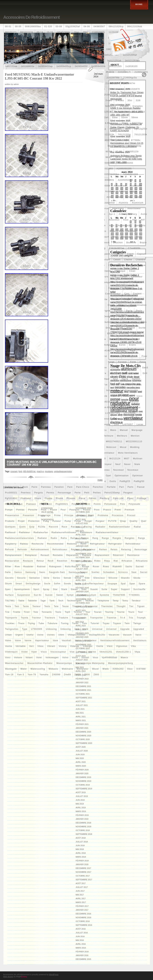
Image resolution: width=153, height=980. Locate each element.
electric (137, 333)
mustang (49, 471)
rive (17, 567)
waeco (124, 658)
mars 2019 (81, 811)
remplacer (31, 555)
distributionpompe (109, 322)
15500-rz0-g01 (32, 44)
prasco (107, 510)
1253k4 (33, 38)
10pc (86, 32)
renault (45, 555)
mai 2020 (80, 758)
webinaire (67, 669)
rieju (107, 561)
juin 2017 (80, 891)
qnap (123, 521)
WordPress (54, 974)
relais (114, 550)
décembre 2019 (83, 777)
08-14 (40, 32)
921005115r (132, 152)
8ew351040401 (116, 146)
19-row (65, 49)
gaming (115, 368)
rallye (74, 538)
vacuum (127, 635)
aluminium (138, 203)
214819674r (129, 83)
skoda (137, 578)
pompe (9, 510)
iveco (140, 396)
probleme (103, 515)
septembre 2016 (84, 925)
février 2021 (82, 724)
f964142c (106, 351)
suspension (24, 595)
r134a (42, 527)
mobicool (111, 447)
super (114, 589)
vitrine (92, 652)
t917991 (10, 601)
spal (123, 584)
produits (10, 521)
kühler (117, 407)
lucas (140, 424)
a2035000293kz (110, 174)
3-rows (120, 100)
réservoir (118, 555)
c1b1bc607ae (117, 248)
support (125, 589)
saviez (72, 572)
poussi (87, 510)
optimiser (138, 476)
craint (111, 305)
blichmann (127, 237)
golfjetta (123, 373)
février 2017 (82, 906)
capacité (119, 254)
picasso (71, 498)
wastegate (11, 669)
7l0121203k (141, 135)
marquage (137, 430)
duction (131, 328)
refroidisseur (60, 550)
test (17, 606)
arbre (122, 214)
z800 (87, 675)
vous (96, 658)
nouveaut (119, 470)
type (25, 629)
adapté (133, 191)
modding (135, 447)
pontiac (21, 510)
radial (137, 527)
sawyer (84, 572)
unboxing (66, 629)
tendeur (136, 601)
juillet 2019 (82, 796)
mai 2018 (80, 849)
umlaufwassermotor (63, 471)
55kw (115, 117)
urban (9, 635)
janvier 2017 (82, 910)
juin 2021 (80, 709)
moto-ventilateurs (128, 453)
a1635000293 (125, 163)
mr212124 (115, 459)
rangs (142, 538)
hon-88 (127, 385)
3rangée (124, 106)
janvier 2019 (82, 819)
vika (133, 646)
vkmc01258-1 (123, 652)
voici (8, 658)
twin (127, 623)
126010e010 (47, 38)
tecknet (90, 601)
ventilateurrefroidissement (115, 640)
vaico (138, 635)
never (127, 464)
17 (141, 230)
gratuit (135, 373)
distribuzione (130, 322)
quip (32, 527)
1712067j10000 (14, 49)
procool (131, 515)
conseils (130, 288)
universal (97, 629)
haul (107, 379)
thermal (77, 606)
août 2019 (81, 792)
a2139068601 (107, 180)
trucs (21, 623)
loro (117, 424)
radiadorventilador (120, 527)
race (64, 527)
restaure (28, 561)
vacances (114, 635)
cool (127, 294)
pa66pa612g (12, 487)
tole (36, 612)
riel (116, 561)
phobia (49, 498)
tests (47, 606)
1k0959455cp (64, 66)
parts (130, 487)
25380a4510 (128, 95)
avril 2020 (81, 762)
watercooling (38, 669)
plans (8, 504)
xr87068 (141, 669)
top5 (68, 612)
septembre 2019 (84, 789)
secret (144, 572)
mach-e (40, 471)
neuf (118, 464)
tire (7, 612)
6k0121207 (116, 129)
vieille (100, 646)
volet (39, 658)
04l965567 (99, 27)
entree (113, 339)
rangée (117, 538)
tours (131, 612)
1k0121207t (79, 61)
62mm (125, 123)
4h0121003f (121, 112)
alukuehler (109, 203)
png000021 (62, 504)
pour (63, 510)
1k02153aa (11, 66)
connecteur (115, 288)
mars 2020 (81, 766)
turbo (75, 623)
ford (20, 471)
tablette (32, 601)
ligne (126, 419)
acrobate (110, 191)
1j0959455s (76, 55)
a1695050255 (124, 169)
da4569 (118, 311)
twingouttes (12, 629)
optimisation (122, 476)
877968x (136, 140)
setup (78, 578)
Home (139, 4)
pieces (93, 498)
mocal (123, 447)
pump (68, 521)
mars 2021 (81, 720)
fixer (144, 356)
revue (87, 561)
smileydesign (33, 584)
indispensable (130, 390)
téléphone (103, 601)
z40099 (56, 675)
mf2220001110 (134, 442)
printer (81, 515)
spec (8, 589)
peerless (26, 493)
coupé (127, 299)
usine (40, 635)
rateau (24, 544)
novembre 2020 (83, 736)
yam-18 (9, 675)
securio (21, 578)
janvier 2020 (82, 773)
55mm (125, 117)
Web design (8, 977)
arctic (144, 214)
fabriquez (121, 351)
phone (60, 498)
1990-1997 (11, 55)
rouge (86, 567)
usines (51, 635)
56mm (135, 117)
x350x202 (118, 669)
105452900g (64, 32)
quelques (10, 527)
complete (137, 282)
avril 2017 (81, 899)
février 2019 (82, 815)
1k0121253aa (132, 61)
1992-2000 (26, 55)
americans (118, 208)
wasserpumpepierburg (121, 663)
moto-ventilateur (105, 453)
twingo (137, 623)
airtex (129, 197)
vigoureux (122, 646)
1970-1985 (97, 49)
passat (141, 487)
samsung (31, 572)
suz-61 (38, 595)
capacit (106, 254)
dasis (139, 311)
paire (34, 487)
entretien (125, 339)
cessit (117, 260)
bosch (106, 243)
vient (110, 646)
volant (29, 658)
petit (87, 493)
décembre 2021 (83, 686)
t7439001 (134, 595)
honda (138, 385)
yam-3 (21, 675)
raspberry (11, 544)
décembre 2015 (83, 959)
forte (133, 362)
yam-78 (32, 675)
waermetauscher (14, 663)
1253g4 (21, 38)
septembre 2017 (84, 880)
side (87, 578)
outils (113, 481)
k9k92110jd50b (109, 402)
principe (69, 515)
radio (54, 538)
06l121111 (11, 32)
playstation (46, 504)
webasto (53, 669)
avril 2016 (81, 944)
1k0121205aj (12, 61)
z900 (96, 675)
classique (120, 271)
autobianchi (125, 225)
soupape (112, 584)
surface (9, 595)
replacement (102, 555)
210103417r (124, 72)
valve (18, 640)
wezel (95, 669)
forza (143, 362)
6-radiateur (112, 123)
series (56, 578)
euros (122, 345)
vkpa (137, 652)
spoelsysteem (22, 589)
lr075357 (128, 424)
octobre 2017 (83, 876)
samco (18, 572)
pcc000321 (11, 493)
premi (118, 510)
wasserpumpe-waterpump (90, 663)
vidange (75, 646)
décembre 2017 (83, 868)
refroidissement (40, 550)
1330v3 (86, 38)
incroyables (113, 390)
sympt (70, 595)
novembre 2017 (83, 872)
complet (123, 282)
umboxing (51, 629)
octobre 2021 (83, 694)
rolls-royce (72, 567)
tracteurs (50, 618)
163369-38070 (80, 44)
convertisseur (113, 294)
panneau (46, 487)
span (132, 584)
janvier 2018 (82, 864)
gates (126, 368)
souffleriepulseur (94, 584)
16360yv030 (98, 44)
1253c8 (9, 38)
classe (107, 271)
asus (126, 220)
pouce (54, 510)
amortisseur (134, 208)
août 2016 (81, 929)
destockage (134, 316)
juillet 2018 (82, 842)
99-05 (119, 157)
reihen (103, 550)
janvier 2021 (82, 728)
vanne (28, 640)
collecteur (137, 277)
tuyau (106, 623)
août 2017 (81, 883)
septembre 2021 (84, 698)
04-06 (87, 27)
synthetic (82, 595)
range (105, 538)
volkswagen (52, 658)
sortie (78, 584)
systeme (104, 595)
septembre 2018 (84, 834)
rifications (142, 561)
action (122, 191)
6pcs (128, 129)
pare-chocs (83, 487)
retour (40, 561)
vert (32, 646)
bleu (115, 237)
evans (133, 345)
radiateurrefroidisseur (64, 532)
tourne (121, 612)
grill (145, 373)
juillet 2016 (82, 933)
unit (77, 629)
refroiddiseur (133, 544)
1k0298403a (28, 66)
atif (143, 220)
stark (64, 589)
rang (95, 538)
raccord (53, 527)
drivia (109, 328)
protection (34, 521)
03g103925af (73, 27)
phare (38, 498)
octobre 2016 (83, 921)
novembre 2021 (83, 690)
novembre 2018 (83, 827)
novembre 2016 (83, 917)
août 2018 (81, 838)
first (104, 356)
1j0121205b (42, 55)
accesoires (120, 186)
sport (36, 589)
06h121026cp (116, 27)
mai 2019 (80, 804)
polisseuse (110, 504)
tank (52, 601)
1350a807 (99, 38)
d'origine (105, 311)
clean (132, 271)
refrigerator (115, 544)
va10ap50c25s (97, 635)
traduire (63, 618)
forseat (122, 362)
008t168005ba (33, 27)
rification (127, 561)
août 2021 (81, 701)
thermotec (107, 606)
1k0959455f (81, 66)
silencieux (99, 578)
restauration (12, 561)
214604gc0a (130, 78)
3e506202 (111, 106)
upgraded (139, 629)
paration (59, 487)
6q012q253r (141, 129)
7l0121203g (124, 135)
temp (116, 601)
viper (34, 652)
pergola (39, 493)
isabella (115, 396)
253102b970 (133, 89)
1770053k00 (50, 49)
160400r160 (61, 44)
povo (97, 510)
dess (121, 316)
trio (131, 618)
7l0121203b (108, 135)
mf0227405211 (114, 442)
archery (133, 214)
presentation (12, 515)
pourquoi (75, 510)
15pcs (48, 44)
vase (55, 640)
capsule (142, 254)
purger (88, 521)
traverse (112, 618)
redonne (72, 544)
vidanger (88, 646)
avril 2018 (81, 853)
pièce (82, 498)
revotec (75, 561)
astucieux (114, 220)
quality (134, 521)
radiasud (10, 532)
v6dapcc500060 (77, 635)
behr (122, 231)
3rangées (138, 106)
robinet (41, 567)
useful (30, 635)
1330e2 (74, 38)
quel (144, 521)
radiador (100, 527)
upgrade (125, 629)
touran (98, 612)
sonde (67, 584)
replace (87, 555)
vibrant (51, 646)
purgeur (100, 521)
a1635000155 (107, 163)
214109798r (113, 78)
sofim (57, 584)
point (87, 504)
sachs (129, 567)
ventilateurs (140, 640)
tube (41, 623)
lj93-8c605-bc (29, 471)
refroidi (10, 550)
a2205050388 (125, 180)
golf (112, 373)
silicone (113, 578)
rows (106, 567)
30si (130, 100)
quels (22, 527)
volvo (65, 658)
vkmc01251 (106, 652)
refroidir (22, 550)
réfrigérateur (97, 544)
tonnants (47, 612)
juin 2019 (80, 800)
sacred (140, 567)
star (55, 589)
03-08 (59, 27)
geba (136, 368)
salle (8, 572)
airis (109, 197)
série (46, 578)
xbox (130, 669)
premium (130, 510)
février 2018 (82, 861)
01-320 (48, 27)
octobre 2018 (83, 830)
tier (131, 606)
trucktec (10, 623)
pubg (46, 521)
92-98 (119, 152)
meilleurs (122, 436)
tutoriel (95, 623)
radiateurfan (41, 532)
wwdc (106, 669)
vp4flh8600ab (109, 658)
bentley (132, 231)
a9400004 (105, 186)
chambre (141, 260)
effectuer (124, 333)
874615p (123, 140)
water (24, 669)
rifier (8, 567)
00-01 (8, 27)
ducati (119, 328)
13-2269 (62, 38)
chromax (113, 265)
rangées (130, 538)
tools (58, 612)
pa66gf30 (139, 481)
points (97, 504)
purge (78, 521)
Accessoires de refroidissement (31, 17)
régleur (75, 550)
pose (44, 510)
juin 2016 (80, 936)
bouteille (131, 243)
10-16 (50, 32)
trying (31, 623)
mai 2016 (80, 940)
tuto (85, 623)
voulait (85, 658)
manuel (124, 430)
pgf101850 (11, 498)
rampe (85, 538)
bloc (139, 237)
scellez (95, 572)
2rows (109, 100)
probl (91, 515)
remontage (141, 550)
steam (74, 589)
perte (78, 493)
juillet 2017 (82, 887)
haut (115, 379)
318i (138, 100)
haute (125, 379)
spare (142, 584)
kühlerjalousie (132, 407)
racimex (76, 527)
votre (75, 658)
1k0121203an (93, 55)
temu (125, 601)
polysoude (134, 504)
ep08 (137, 339)
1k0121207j (62, 61)
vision (82, 652)
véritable (21, 646)
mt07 (127, 459)
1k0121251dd (96, 61)
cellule (106, 260)
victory (63, 646)
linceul (137, 419)
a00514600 (132, 157)
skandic (125, 578)
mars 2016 (81, 948)
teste (26, 606)
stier (84, 589)
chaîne (128, 260)
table (21, 601)
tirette (17, 612)
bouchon (118, 243)
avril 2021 (81, 717)
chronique (140, 265)
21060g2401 (141, 72)
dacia (129, 311)
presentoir (29, 515)
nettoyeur (106, 464)
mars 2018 (81, 857)
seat (134, 572)
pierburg (105, 498)
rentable (58, 555)
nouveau (105, 470)
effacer (111, 333)
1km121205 (115, 66)
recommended (55, 544)
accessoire (136, 186)
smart (19, 584)
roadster (28, 567)
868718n (109, 140)
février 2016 (82, 952)
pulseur (57, 521)
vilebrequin (11, 652)
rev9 (50, 561)
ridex (98, 561)
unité (86, 629)
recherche (38, 544)
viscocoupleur (58, 652)
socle (47, 584)
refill (83, 544)
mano (113, 430)
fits (136, 356)
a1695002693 (105, 169)
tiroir (27, 612)
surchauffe (139, 589)
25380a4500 (111, 95)
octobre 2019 (83, 785)
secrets (9, 578)
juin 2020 (80, 755)
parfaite (111, 487)
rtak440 (117, 567)
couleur (115, 299)
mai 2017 (80, 895)
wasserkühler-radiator (40, 663)
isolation (128, 396)
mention (135, 436)
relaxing (126, 550)
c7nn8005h (134, 248)
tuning (65, 623)
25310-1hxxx (116, 89)
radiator (42, 538)
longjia (106, 424)
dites (144, 322)
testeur (37, 606)
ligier (116, 419)
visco (44, 652)
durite (142, 328)
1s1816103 (131, 66)
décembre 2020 (83, 732)
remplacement (13, 555)
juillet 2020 (82, 751)
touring (109, 612)
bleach (105, 237)
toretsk (78, 612)
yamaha (44, 675)
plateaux (31, 504)
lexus (106, 419)
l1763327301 (113, 413)
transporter (97, 618)
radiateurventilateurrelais (20, 538)
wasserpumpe (64, 663)
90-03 (109, 152)
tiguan (141, 606)
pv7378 (112, 521)
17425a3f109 (33, 49)
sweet (60, 595)
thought (121, 606)
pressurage (44, 515)
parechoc (98, 487)
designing (109, 316)
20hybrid (109, 72)
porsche (33, 510)
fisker (127, 356)
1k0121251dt (114, 61)
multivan (138, 459)
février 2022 (82, 679)
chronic (126, 265)
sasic (42, 572)
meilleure (108, 436)
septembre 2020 (84, 743)
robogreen (55, 567)
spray (46, 589)
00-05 (18, 27)
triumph (141, 618)
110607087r (98, 32)
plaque (19, 504)
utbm (61, 635)
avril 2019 (81, 808)
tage (43, 601)
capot (130, 254)
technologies (74, 601)
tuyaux (117, 623)
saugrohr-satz (57, 572)
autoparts (140, 225)
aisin (138, 197)
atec (135, 220)
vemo (78, 640)
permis (50, 493)
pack (25, 487)
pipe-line (118, 498)
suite (104, 589)
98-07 (109, 157)
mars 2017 (81, 902)
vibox (41, 646)
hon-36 (115, 385)
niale (137, 464)
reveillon (62, 561)
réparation (73, 555)
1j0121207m (59, 55)
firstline (115, 356)
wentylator (83, 669)
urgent (19, 635)
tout (140, 612)
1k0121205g (29, 61)
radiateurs (86, 532)
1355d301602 (13, 44)
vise (72, 652)
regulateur (89, 550)
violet (25, 652)
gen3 (145, 368)
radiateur (25, 532)
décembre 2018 (83, 823)
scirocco (123, 572)
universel (111, 629)
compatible (109, 282)
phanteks (26, 498)
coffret (124, 277)
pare (70, 487)
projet (21, 521)
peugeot (128, 493)
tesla (8, 606)
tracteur (36, 618)
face (133, 351)
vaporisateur (42, 640)
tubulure (53, 623)
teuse (65, 606)
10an (77, 32)
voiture (18, 658)
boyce (143, 243)
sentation (35, 578)
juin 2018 (80, 845)
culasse (123, 305)
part (122, 487)
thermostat (91, 606)
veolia (9, 646)
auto (112, 225)
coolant (137, 294)
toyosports (11, 618)
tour (88, 612)
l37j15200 (130, 413)
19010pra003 (80, 49)
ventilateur (91, 640)
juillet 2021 (82, 705)
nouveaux (133, 470)
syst (94, 595)
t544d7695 (119, 595)
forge (111, 362)
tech (61, 601)
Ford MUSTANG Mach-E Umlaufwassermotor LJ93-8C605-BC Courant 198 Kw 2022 (40, 76)
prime (57, 515)
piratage (142, 498)
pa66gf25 (125, 481)
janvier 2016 (82, 955)
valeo (8, 640)
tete (56, 606)
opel (108, 476)
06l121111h (27, 32)
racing (88, 527)
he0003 (136, 379)
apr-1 (112, 214)
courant (14, 471)
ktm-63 (106, 407)
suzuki (49, 595)
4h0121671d (138, 112)
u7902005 (37, 629)
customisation (139, 305)
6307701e (137, 123)
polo (123, 504)
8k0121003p (135, 146)
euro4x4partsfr (107, 345)
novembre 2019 (83, 781)
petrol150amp (112, 493)
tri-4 (122, 618)
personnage (64, 493)
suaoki (94, 589)
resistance (133, 555)
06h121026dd (135, 27)
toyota (25, 618)
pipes (130, 498)
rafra (64, 538)
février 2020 (82, 770)
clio (114, 277)
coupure (139, 299)
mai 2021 (80, 713)
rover (96, 567)
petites (97, 493)
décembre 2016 (83, 914)
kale (124, 402)
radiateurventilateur (107, 532)
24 (141, 193)
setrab (67, 578)
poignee (76, 504)
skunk (9, 584)
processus (118, 515)
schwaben (109, 572)
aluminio (124, 203)
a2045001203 (130, 174)
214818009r (112, 83)
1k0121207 (46, 61)
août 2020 (81, 747)
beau (113, 231)
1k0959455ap (45, 66)
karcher (135, 402)
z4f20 (78, 675)
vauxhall (66, 640)
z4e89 (67, 675)
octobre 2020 (83, 739)
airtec (119, 197)
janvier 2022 (82, 683)
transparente (79, 618)
